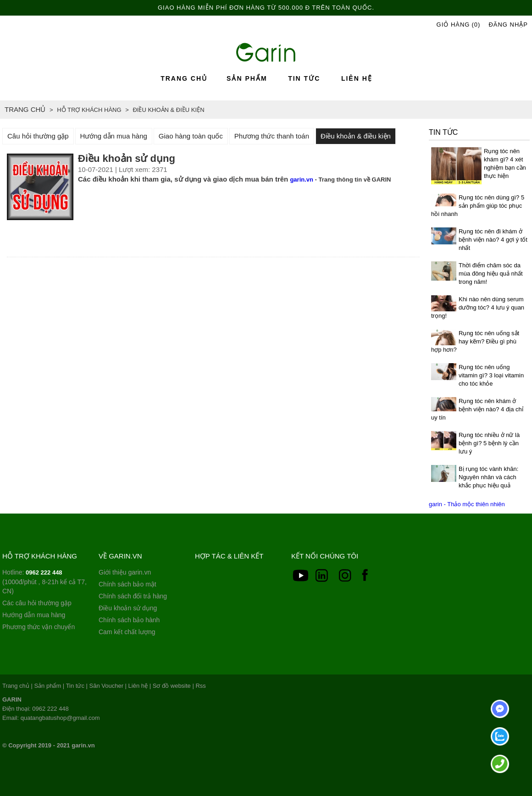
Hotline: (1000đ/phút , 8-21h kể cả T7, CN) (44, 582)
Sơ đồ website (172, 686)
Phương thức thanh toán (272, 136)
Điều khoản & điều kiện (356, 136)
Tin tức (304, 78)
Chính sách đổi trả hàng (133, 596)
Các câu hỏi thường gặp (37, 603)
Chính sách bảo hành (129, 620)
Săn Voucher (106, 686)
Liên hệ (357, 78)
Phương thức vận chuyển (39, 627)
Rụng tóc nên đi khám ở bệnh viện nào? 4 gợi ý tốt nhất (493, 240)
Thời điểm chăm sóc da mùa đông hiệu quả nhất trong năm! (491, 274)
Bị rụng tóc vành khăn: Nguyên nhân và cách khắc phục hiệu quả (488, 477)
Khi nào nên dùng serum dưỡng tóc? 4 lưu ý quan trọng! (478, 307)
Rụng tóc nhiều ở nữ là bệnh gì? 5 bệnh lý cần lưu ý (489, 443)
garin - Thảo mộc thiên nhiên (467, 504)
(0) (476, 25)
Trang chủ (184, 78)
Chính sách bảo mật (127, 584)
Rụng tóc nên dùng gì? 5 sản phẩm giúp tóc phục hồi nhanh (478, 206)
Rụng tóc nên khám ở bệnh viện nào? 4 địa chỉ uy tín (477, 409)
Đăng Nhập (508, 25)
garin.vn (302, 180)
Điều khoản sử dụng (128, 608)
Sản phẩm (247, 78)
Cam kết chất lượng (127, 632)
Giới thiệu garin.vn (125, 572)
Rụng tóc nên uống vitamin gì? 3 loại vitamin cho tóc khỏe (491, 375)
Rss (200, 686)
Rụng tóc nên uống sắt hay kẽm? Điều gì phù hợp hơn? (475, 341)
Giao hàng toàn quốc (191, 136)
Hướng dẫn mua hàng (114, 136)
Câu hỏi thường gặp (38, 136)
